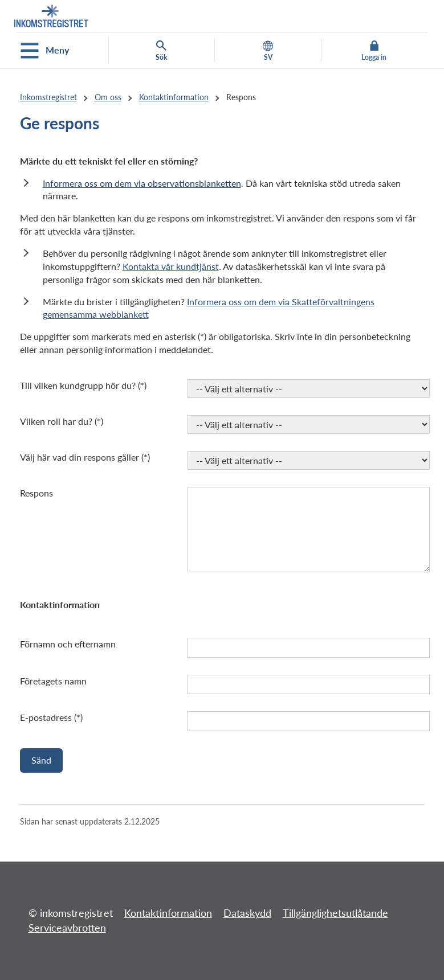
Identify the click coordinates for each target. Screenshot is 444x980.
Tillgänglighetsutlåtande (335, 913)
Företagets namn (53, 681)
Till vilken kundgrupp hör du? (78, 385)
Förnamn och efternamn (68, 644)
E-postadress (46, 717)
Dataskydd (247, 913)
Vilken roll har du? (56, 421)
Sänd (41, 760)
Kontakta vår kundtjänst (171, 266)
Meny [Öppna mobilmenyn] (45, 51)
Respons (36, 493)
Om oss (108, 97)
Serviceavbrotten (67, 928)
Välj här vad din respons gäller (80, 457)
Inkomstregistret (48, 97)
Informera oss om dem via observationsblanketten (142, 183)
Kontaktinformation (174, 97)
